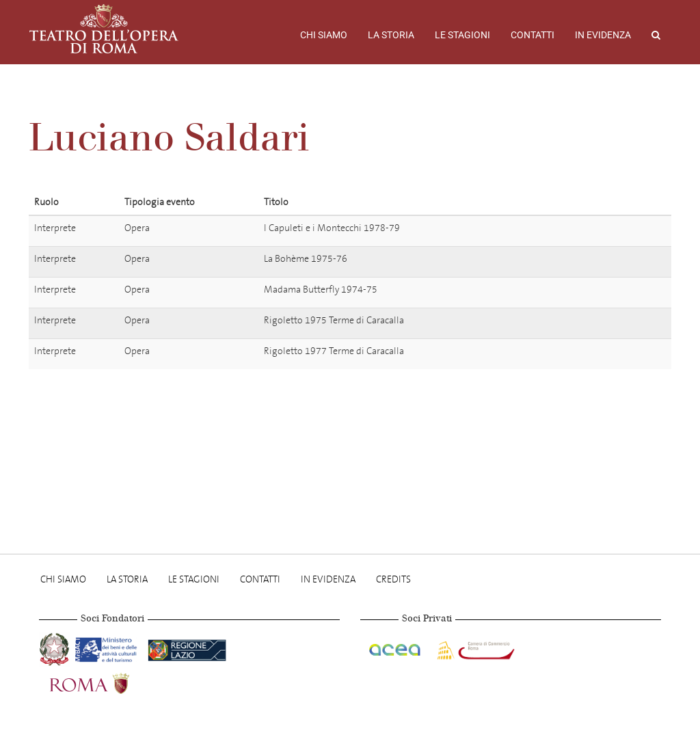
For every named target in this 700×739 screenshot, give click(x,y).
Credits (393, 579)
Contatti (533, 35)
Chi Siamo (324, 35)
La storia (391, 35)
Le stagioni (462, 35)
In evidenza (603, 35)
